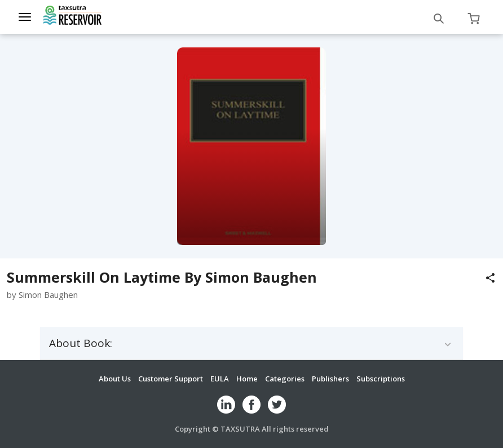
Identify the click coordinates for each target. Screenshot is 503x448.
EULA (220, 379)
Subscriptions (381, 379)
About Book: (81, 343)
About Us (115, 379)
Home (247, 379)
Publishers (330, 379)
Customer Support (171, 379)
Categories (285, 379)
